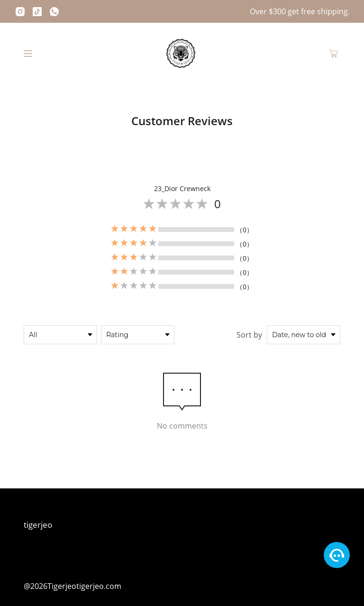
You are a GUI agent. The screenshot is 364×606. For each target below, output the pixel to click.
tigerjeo (38, 525)
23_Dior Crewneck (182, 188)
